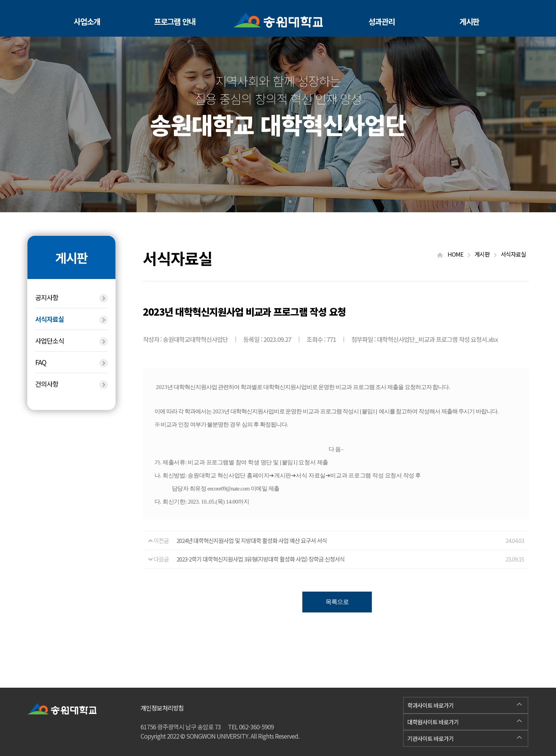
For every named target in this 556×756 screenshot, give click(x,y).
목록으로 (337, 602)
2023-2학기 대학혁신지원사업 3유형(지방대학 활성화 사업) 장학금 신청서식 (261, 559)
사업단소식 (71, 341)
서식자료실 (71, 319)
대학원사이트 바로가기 (465, 721)
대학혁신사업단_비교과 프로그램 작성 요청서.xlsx (437, 339)
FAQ (71, 362)
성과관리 (381, 21)
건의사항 (71, 384)
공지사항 (71, 298)
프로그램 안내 (175, 21)
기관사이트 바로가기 (465, 737)
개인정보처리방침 (162, 708)
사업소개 (87, 21)
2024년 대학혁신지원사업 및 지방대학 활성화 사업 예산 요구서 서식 (252, 540)
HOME (454, 254)
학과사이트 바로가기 (465, 704)
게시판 (469, 21)
